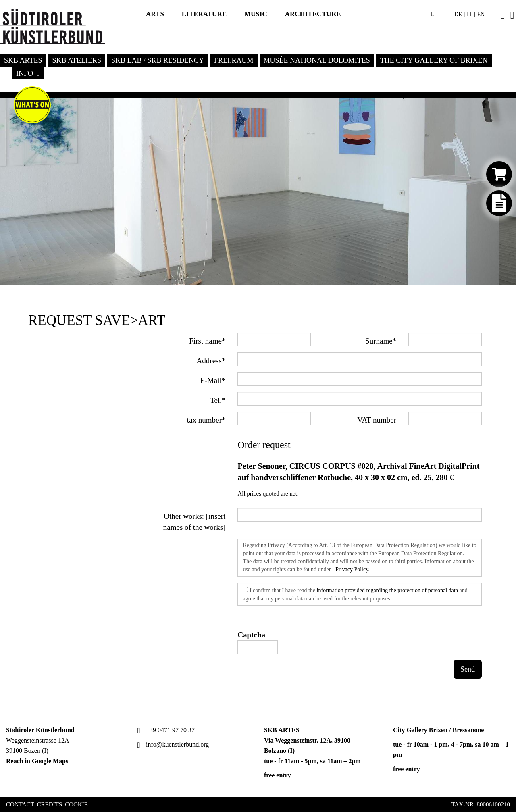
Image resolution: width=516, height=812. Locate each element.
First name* (207, 341)
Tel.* (218, 400)
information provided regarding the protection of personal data (387, 590)
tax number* (206, 420)
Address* (211, 361)
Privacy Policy (352, 569)
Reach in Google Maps (37, 761)
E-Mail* (213, 380)
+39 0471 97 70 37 (165, 730)
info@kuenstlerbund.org (172, 744)
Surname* (381, 341)
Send (468, 669)
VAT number (377, 420)
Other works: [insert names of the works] (195, 522)
